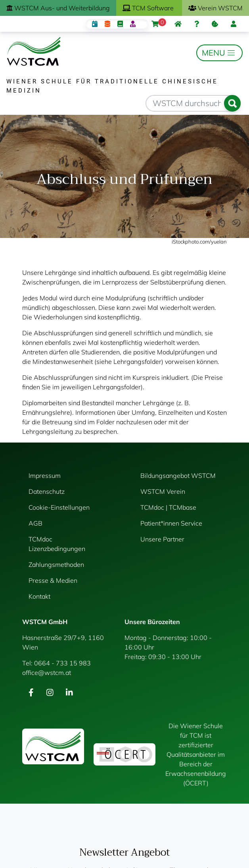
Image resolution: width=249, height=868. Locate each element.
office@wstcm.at (47, 673)
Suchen (232, 103)
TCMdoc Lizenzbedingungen (57, 544)
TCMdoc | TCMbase (168, 507)
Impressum (45, 476)
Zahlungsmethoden (56, 564)
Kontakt (39, 596)
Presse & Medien (53, 580)
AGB (35, 523)
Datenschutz (47, 491)
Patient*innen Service (171, 523)
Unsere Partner (162, 539)
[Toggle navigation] (219, 53)
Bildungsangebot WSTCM (178, 476)
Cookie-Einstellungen (59, 507)
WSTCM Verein (163, 491)
